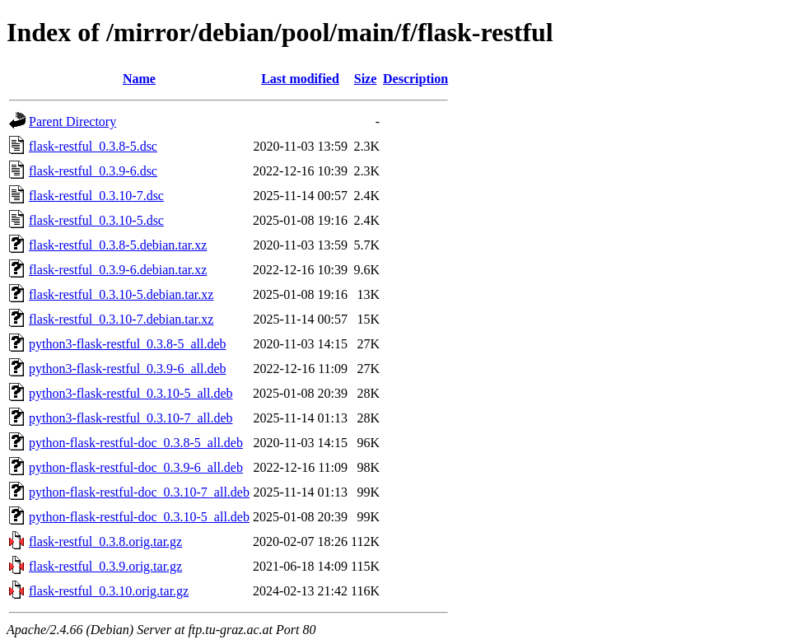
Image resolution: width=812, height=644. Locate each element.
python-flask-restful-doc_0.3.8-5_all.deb (136, 443)
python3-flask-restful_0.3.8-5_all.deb (128, 344)
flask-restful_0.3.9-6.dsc (93, 171)
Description (415, 79)
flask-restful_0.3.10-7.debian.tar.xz (121, 319)
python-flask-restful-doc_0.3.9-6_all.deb (136, 467)
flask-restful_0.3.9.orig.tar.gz (105, 566)
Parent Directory (72, 121)
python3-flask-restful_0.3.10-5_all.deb (131, 393)
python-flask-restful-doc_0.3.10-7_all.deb (139, 492)
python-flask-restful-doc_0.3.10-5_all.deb (139, 517)
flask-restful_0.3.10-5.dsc (96, 220)
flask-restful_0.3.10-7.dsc (96, 196)
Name (139, 79)
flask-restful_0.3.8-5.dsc (93, 146)
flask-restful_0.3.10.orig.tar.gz (109, 591)
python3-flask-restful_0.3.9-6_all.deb (128, 369)
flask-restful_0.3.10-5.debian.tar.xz (121, 294)
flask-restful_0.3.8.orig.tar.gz (105, 541)
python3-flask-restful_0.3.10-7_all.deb (131, 418)
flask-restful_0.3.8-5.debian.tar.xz (118, 245)
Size (366, 79)
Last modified (300, 79)
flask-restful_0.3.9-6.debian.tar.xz (118, 270)
